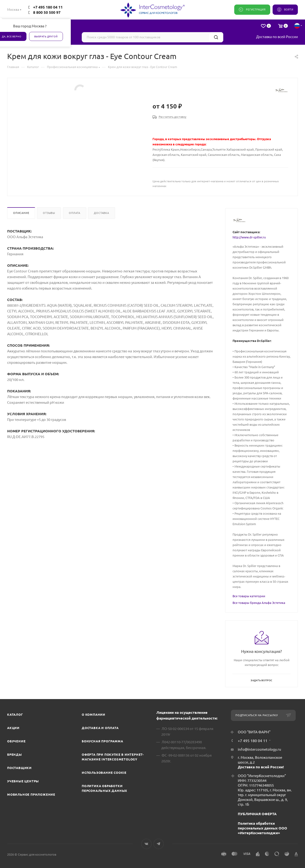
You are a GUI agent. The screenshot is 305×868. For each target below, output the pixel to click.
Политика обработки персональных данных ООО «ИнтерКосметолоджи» (262, 828)
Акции (13, 728)
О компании (94, 715)
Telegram (159, 844)
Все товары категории (249, 596)
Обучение (16, 741)
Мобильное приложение (31, 794)
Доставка (101, 213)
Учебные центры (23, 781)
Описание (21, 213)
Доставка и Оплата (100, 728)
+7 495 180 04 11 (48, 7)
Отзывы (49, 213)
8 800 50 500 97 (47, 12)
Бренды (15, 755)
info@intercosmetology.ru (259, 749)
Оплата (75, 213)
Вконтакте (146, 844)
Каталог (15, 715)
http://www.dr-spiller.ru (249, 237)
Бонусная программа (102, 741)
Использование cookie (104, 773)
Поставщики (19, 768)
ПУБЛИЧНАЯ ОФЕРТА (257, 814)
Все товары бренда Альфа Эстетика (259, 603)
